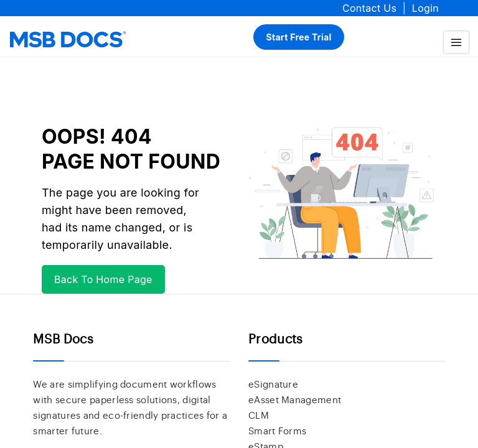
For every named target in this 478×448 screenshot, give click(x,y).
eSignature (273, 385)
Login (425, 8)
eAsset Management (295, 400)
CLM (259, 416)
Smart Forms (277, 432)
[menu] (456, 42)
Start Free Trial (298, 37)
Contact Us (369, 8)
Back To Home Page (103, 279)
